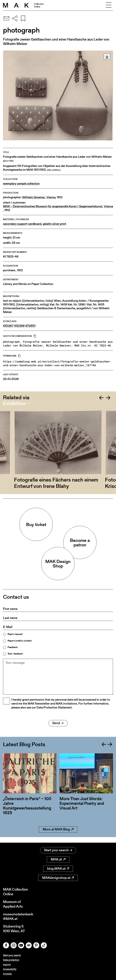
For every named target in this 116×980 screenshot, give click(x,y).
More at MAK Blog (58, 835)
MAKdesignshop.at (58, 877)
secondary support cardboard (22, 224)
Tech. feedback (15, 654)
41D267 (8, 326)
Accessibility (10, 969)
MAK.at (58, 859)
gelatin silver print (54, 224)
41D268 (19, 326)
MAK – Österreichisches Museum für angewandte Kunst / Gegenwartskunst (53, 206)
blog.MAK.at (58, 868)
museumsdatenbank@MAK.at (19, 916)
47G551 (30, 326)
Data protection (11, 960)
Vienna (51, 197)
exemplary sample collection (21, 184)
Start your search (58, 850)
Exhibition (15, 403)
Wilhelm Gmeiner (34, 197)
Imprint (7, 965)
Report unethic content (20, 641)
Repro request (15, 634)
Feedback (13, 647)
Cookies (7, 974)
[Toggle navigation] (109, 5)
